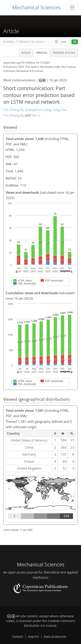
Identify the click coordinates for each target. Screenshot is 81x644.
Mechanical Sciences (36, 7)
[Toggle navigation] (72, 8)
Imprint (33, 637)
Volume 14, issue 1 (32, 42)
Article (26, 53)
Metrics (42, 53)
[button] (57, 42)
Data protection (55, 637)
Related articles (64, 53)
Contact (18, 637)
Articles (9, 42)
